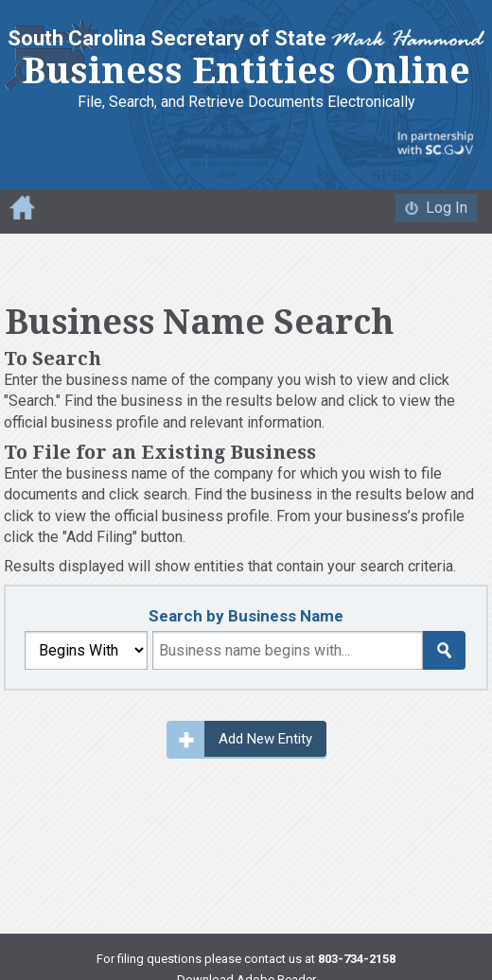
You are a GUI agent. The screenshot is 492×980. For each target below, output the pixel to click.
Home (22, 207)
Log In (447, 208)
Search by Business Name (246, 616)
